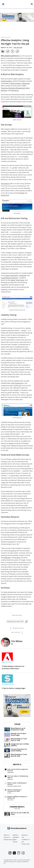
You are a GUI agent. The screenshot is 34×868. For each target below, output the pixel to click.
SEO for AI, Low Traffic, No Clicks (17, 814)
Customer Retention (8, 684)
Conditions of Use (25, 841)
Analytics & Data (6, 37)
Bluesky (20, 853)
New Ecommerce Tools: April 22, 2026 (16, 740)
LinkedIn (11, 853)
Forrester (17, 558)
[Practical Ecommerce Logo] (17, 4)
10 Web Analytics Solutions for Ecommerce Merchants (13, 667)
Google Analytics (7, 81)
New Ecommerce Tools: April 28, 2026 (16, 755)
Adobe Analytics (16, 83)
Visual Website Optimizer (9, 278)
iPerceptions (5, 184)
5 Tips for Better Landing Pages (14, 688)
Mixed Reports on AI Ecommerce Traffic (15, 729)
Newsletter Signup (16, 838)
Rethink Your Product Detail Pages (15, 735)
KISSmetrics (15, 90)
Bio (12, 644)
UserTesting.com (17, 383)
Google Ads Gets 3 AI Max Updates (17, 745)
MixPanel (4, 90)
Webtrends (26, 83)
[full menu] (3, 5)
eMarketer (7, 558)
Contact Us (7, 837)
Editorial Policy (8, 840)
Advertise (15, 835)
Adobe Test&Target (17, 280)
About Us (6, 835)
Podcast (15, 842)
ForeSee (21, 193)
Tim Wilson (18, 48)
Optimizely (23, 275)
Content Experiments (11, 275)
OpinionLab (5, 195)
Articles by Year (24, 836)
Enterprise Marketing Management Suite (15, 88)
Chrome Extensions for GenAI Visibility (16, 750)
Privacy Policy (25, 844)
